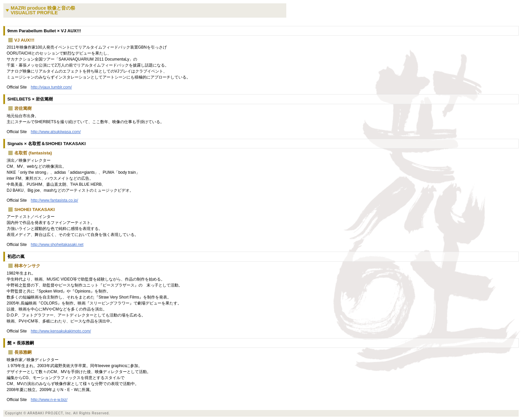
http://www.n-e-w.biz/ (49, 400)
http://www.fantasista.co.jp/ (54, 200)
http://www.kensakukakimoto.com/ (61, 331)
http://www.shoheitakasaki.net (57, 245)
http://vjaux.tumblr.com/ (51, 87)
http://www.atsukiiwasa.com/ (56, 132)
